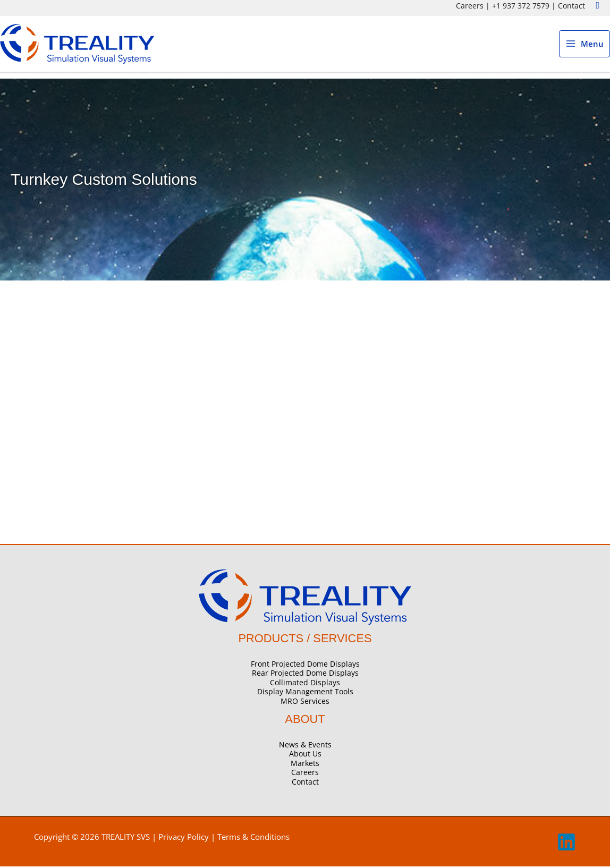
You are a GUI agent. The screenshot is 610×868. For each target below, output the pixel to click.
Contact (571, 6)
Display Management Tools (305, 693)
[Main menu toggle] (584, 45)
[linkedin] (566, 850)
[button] (598, 6)
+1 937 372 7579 (521, 6)
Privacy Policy (184, 838)
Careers (470, 6)
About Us (305, 756)
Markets (305, 765)
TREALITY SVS (126, 838)
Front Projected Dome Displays (305, 665)
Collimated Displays (305, 684)
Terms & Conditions (253, 838)
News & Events (305, 746)
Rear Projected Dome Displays (305, 675)
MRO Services (305, 703)
